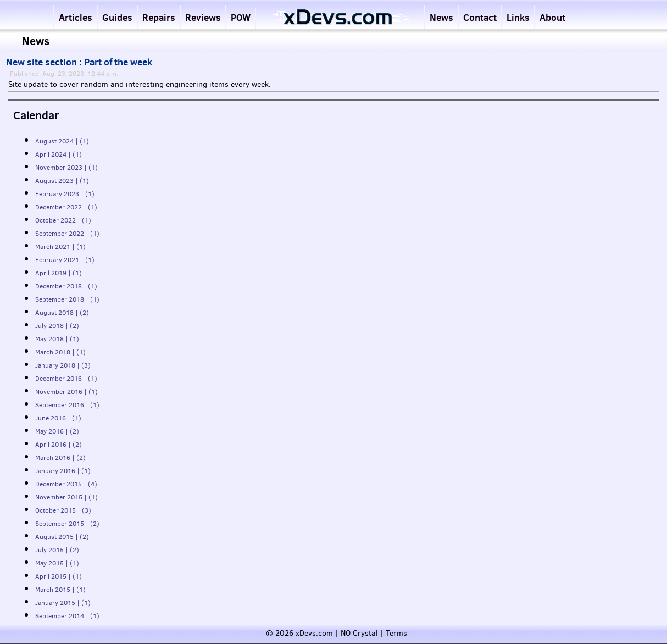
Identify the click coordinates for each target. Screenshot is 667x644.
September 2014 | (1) (67, 616)
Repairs (159, 17)
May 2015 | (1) (57, 563)
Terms (396, 633)
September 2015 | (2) (67, 524)
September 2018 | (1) (67, 299)
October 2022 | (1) (63, 220)
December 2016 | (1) (66, 379)
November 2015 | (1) (66, 497)
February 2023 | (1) (65, 194)
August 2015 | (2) (62, 537)
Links (518, 17)
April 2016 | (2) (59, 445)
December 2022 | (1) (66, 207)
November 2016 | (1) (66, 392)
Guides (117, 17)
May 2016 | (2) (57, 431)
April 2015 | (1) (59, 576)
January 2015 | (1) (63, 603)
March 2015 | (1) (60, 590)
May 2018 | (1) (57, 339)
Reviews (203, 17)
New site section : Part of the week (79, 62)
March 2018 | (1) (60, 352)
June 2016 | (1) (58, 418)
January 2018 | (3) (63, 365)
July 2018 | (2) (57, 326)
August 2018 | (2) (62, 313)
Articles (76, 17)
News (441, 17)
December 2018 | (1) (66, 286)
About (552, 17)
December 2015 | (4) (66, 484)
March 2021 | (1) (60, 247)
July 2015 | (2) (57, 550)
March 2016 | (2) (60, 458)
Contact (480, 17)
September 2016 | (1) (67, 405)
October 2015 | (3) (63, 510)
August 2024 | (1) (62, 141)
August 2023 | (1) (62, 181)
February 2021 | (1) (65, 260)
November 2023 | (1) (66, 168)
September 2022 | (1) (67, 234)
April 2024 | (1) (59, 154)
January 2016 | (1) (63, 471)
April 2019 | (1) (59, 273)
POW (241, 17)
